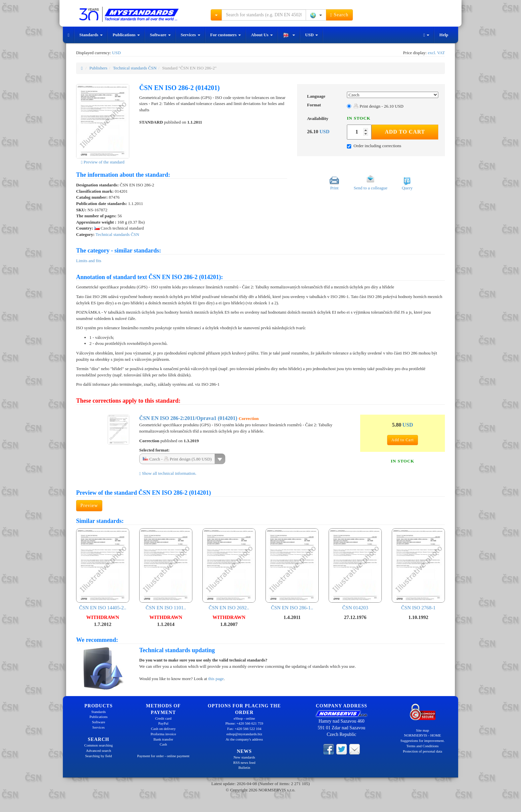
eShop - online (244, 718)
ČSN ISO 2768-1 (418, 569)
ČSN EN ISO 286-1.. (292, 569)
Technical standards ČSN (135, 68)
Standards (91, 35)
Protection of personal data (422, 751)
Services (191, 35)
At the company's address (244, 739)
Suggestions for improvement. (422, 741)
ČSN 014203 (355, 569)
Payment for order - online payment (163, 756)
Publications (126, 35)
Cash (163, 744)
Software (160, 35)
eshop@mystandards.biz (244, 734)
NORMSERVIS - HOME (423, 735)
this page (216, 679)
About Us (262, 35)
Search (339, 15)
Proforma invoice (163, 734)
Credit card (163, 718)
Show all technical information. (168, 473)
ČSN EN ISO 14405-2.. (103, 569)
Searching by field (99, 756)
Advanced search (99, 751)
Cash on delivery (163, 729)
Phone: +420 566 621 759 (244, 723)
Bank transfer (163, 739)
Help (444, 35)
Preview (89, 506)
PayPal (163, 723)
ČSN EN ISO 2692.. (229, 569)
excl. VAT (436, 53)
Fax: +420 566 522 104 (244, 729)
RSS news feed (244, 762)
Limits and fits (89, 261)
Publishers (98, 68)
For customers (226, 35)
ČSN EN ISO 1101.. (166, 569)
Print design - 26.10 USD (378, 106)
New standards (244, 757)
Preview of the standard (103, 162)
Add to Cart (405, 132)
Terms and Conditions (422, 746)
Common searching (99, 745)
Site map (422, 730)
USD (312, 35)
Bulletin (244, 767)
